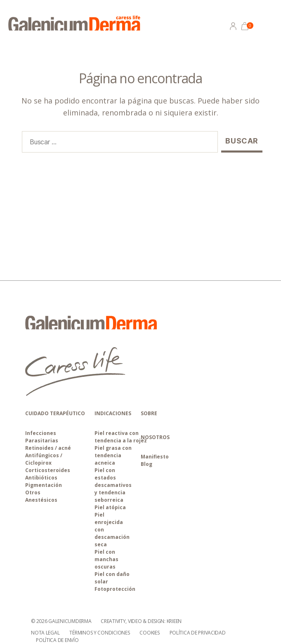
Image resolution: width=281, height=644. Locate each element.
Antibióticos (41, 478)
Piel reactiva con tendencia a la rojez (121, 437)
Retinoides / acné (48, 448)
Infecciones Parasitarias (42, 437)
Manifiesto (155, 457)
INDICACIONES (113, 413)
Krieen (174, 621)
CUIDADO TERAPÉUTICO (55, 413)
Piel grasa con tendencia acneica (113, 455)
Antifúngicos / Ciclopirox (44, 459)
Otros (33, 492)
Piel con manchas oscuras (106, 559)
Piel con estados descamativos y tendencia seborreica (113, 485)
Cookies (149, 633)
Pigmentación (44, 485)
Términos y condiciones (99, 633)
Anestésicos (41, 500)
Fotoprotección (115, 589)
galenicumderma (70, 621)
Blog (146, 464)
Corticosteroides (48, 470)
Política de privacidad (198, 633)
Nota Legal (45, 633)
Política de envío (57, 640)
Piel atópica (110, 507)
